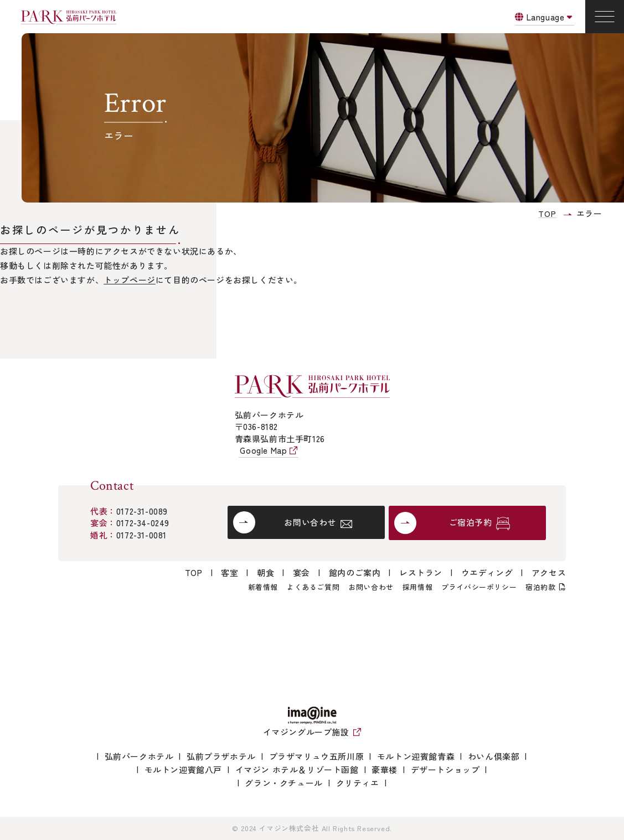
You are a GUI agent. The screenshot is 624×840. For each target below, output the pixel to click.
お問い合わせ (371, 587)
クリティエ (358, 783)
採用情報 (417, 587)
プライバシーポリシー (479, 587)
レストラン (421, 572)
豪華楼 (385, 769)
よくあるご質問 (313, 587)
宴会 (301, 572)
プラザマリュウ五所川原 (317, 756)
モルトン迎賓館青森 (416, 756)
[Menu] (605, 17)
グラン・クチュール (283, 783)
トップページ (130, 280)
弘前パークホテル (139, 756)
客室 (230, 572)
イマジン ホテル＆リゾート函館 (297, 769)
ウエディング (487, 572)
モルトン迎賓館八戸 (183, 769)
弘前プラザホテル (221, 756)
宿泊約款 (540, 587)
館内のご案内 (355, 572)
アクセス (549, 572)
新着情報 (263, 587)
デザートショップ (445, 769)
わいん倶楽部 (494, 756)
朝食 (265, 572)
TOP (194, 572)
